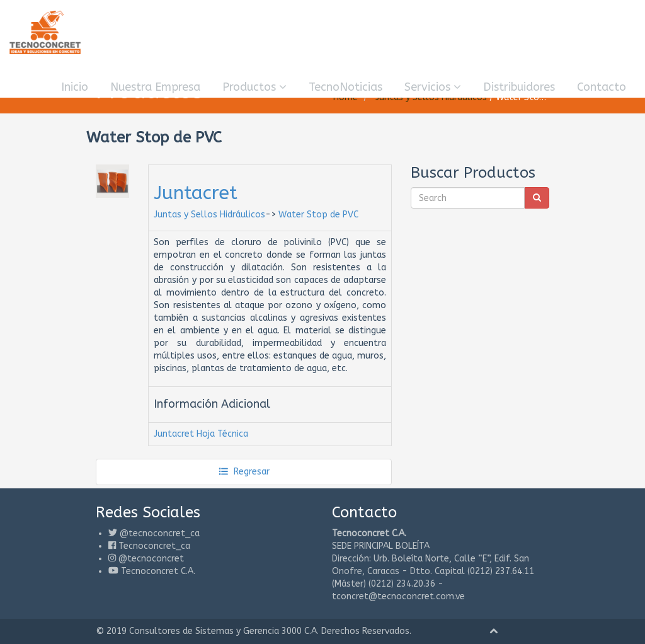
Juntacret (196, 193)
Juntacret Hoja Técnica (201, 434)
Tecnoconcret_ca (154, 546)
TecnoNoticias (345, 87)
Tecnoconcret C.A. (158, 571)
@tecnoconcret (151, 559)
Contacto (602, 87)
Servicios (433, 87)
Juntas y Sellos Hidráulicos (209, 215)
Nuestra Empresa (155, 87)
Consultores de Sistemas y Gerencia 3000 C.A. (224, 631)
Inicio (75, 87)
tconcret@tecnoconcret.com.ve (398, 596)
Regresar (244, 472)
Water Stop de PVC (318, 215)
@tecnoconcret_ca (160, 533)
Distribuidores (519, 87)
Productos (254, 87)
